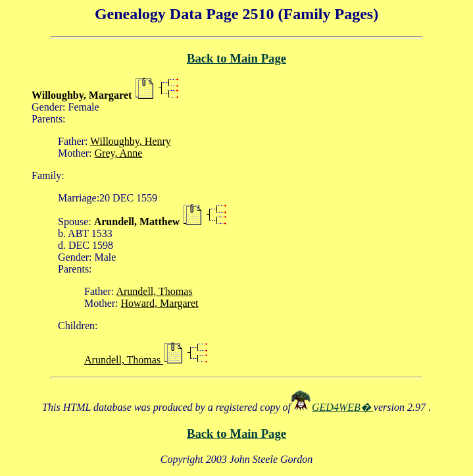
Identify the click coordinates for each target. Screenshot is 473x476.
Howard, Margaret (160, 303)
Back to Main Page (236, 58)
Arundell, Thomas (154, 291)
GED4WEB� (343, 407)
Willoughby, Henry (131, 141)
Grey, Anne (119, 153)
